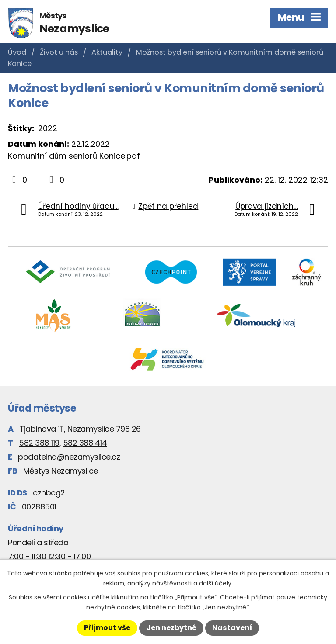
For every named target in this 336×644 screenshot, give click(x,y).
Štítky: (21, 128)
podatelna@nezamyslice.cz (69, 457)
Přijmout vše (107, 628)
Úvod (17, 52)
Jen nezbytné (171, 628)
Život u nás (59, 52)
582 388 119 (39, 443)
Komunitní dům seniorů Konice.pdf (74, 156)
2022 (48, 128)
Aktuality (107, 52)
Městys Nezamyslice (61, 471)
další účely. (216, 583)
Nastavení (232, 628)
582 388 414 (85, 443)
